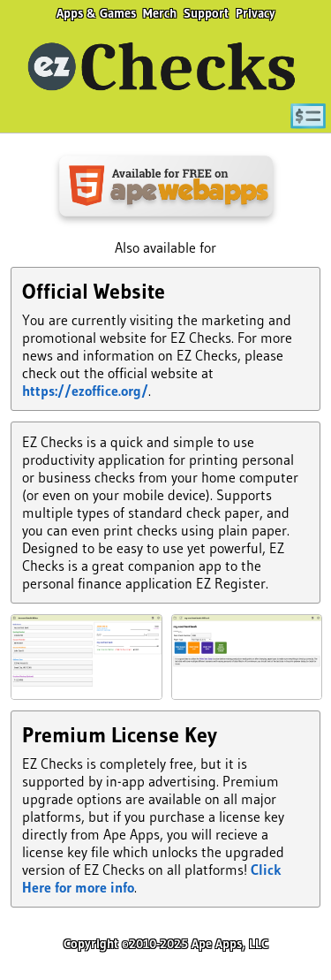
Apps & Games (96, 13)
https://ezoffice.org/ (85, 391)
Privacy (256, 13)
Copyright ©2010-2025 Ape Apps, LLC (166, 944)
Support (206, 13)
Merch (160, 13)
